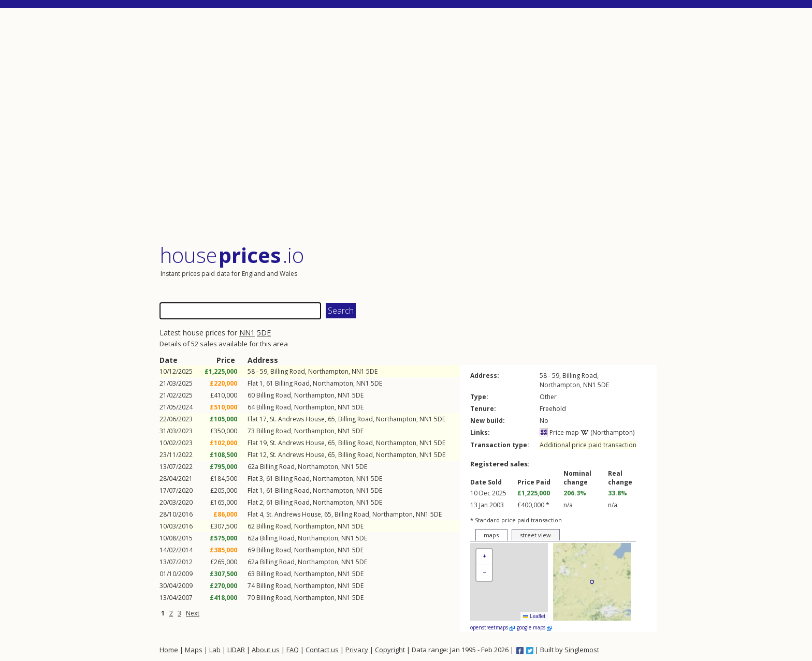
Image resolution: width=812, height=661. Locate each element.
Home (169, 650)
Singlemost (582, 650)
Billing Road (288, 371)
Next (193, 613)
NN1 (247, 333)
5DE (264, 333)
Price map (559, 432)
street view (535, 535)
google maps (534, 627)
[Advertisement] (408, 127)
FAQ (293, 650)
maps (491, 535)
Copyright (390, 650)
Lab (215, 650)
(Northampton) (607, 432)
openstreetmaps (492, 627)
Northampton (328, 371)
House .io (232, 255)
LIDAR (236, 650)
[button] (484, 557)
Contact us (322, 650)
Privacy (357, 650)
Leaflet (534, 616)
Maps (194, 650)
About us (266, 650)
